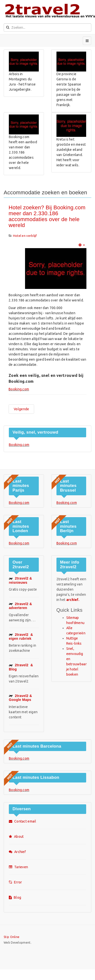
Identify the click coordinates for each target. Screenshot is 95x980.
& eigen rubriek (21, 637)
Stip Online (12, 937)
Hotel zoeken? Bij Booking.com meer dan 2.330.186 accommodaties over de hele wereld (47, 216)
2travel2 (20, 606)
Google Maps (20, 698)
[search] (47, 28)
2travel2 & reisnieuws (20, 580)
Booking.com (19, 389)
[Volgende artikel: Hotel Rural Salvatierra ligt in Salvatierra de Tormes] (21, 409)
